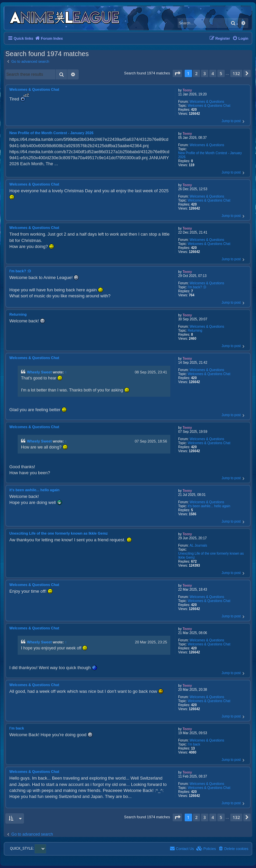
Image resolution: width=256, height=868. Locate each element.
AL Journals (198, 545)
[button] (177, 73)
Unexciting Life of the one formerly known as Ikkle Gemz (211, 555)
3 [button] (204, 73)
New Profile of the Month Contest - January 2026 (210, 155)
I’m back (194, 744)
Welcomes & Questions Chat (209, 106)
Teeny (187, 90)
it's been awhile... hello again (209, 506)
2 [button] (196, 73)
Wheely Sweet (39, 372)
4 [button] (213, 73)
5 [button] (221, 73)
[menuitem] (240, 38)
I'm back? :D (197, 287)
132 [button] (236, 73)
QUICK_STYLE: (28, 848)
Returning (195, 331)
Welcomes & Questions (207, 102)
